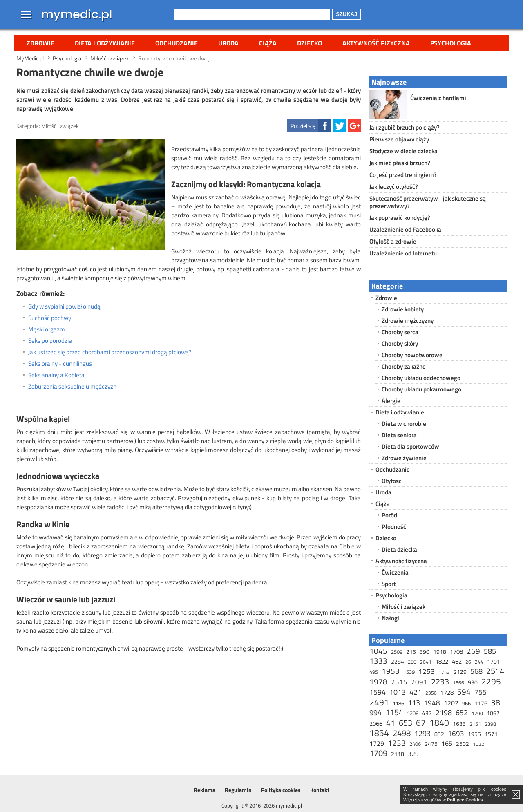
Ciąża (268, 43)
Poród (389, 515)
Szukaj (346, 14)
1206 (413, 713)
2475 (431, 744)
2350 (431, 693)
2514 (495, 671)
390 (425, 652)
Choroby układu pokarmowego (421, 389)
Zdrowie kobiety (403, 309)
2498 (402, 733)
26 (468, 662)
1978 (378, 681)
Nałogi (390, 618)
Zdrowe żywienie (404, 458)
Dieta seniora (399, 435)
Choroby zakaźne (404, 366)
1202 (451, 703)
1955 (474, 734)
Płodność (394, 527)
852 (439, 734)
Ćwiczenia (395, 572)
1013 (398, 692)
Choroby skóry (400, 343)
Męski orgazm (47, 329)
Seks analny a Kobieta (56, 375)
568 (476, 671)
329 (413, 754)
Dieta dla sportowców (410, 446)
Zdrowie (40, 43)
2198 (444, 712)
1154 (394, 712)
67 (421, 723)
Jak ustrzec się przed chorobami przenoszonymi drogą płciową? (110, 352)
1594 (378, 692)
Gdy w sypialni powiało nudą (64, 306)
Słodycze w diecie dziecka (403, 151)
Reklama (205, 790)
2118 (398, 754)
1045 (378, 651)
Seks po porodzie (50, 341)
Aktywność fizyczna (376, 43)
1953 (391, 671)
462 (457, 661)
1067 (493, 713)
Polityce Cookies (465, 800)
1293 (422, 733)
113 (414, 703)
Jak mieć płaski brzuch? (400, 163)
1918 (440, 652)
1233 (397, 743)
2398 (490, 724)
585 (490, 651)
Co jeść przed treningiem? (403, 175)
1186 (398, 703)
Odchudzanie (177, 43)
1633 (459, 724)
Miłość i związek (60, 126)
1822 (442, 661)
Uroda (228, 43)
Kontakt (320, 790)
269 (473, 651)
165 (447, 743)
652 (462, 712)
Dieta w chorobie (404, 424)
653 (406, 723)
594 (464, 692)
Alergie (391, 401)
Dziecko (310, 43)
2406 (415, 744)
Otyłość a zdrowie (393, 241)
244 (479, 662)
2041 (426, 662)
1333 (378, 661)
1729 (377, 743)
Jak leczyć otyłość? (394, 187)
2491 (379, 702)
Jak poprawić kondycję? (400, 218)
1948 (432, 703)
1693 (456, 734)
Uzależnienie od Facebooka (405, 229)
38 (496, 702)
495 (374, 672)
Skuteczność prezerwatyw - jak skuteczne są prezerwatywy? (428, 202)
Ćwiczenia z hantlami (438, 98)
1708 (456, 652)
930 (473, 682)
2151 (475, 724)
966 (466, 703)
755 (481, 692)
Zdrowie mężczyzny (408, 321)
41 (391, 723)
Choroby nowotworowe (412, 355)
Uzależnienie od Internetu (403, 253)
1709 (378, 753)
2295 (491, 681)
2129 (460, 672)
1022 (478, 744)
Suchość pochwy (50, 318)
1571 (491, 734)
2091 (419, 682)
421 (416, 692)
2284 (398, 661)
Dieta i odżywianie (105, 43)
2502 (463, 744)
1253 (427, 671)
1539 (409, 672)
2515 (399, 682)
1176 (481, 703)
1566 (458, 683)
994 (375, 712)
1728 (447, 692)
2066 (376, 724)
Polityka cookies (281, 790)
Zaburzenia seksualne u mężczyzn (72, 387)
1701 (494, 661)
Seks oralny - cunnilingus (60, 364)
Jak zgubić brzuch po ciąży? (405, 127)
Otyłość (392, 481)
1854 (379, 733)
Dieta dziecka (399, 549)
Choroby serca (400, 332)
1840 (439, 723)
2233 (440, 681)
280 (412, 662)
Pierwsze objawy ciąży (399, 139)
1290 (477, 713)
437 (427, 713)
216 (411, 652)
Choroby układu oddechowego (421, 378)
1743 (444, 672)
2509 (397, 652)
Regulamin (238, 790)
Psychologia (451, 43)
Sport (389, 584)
